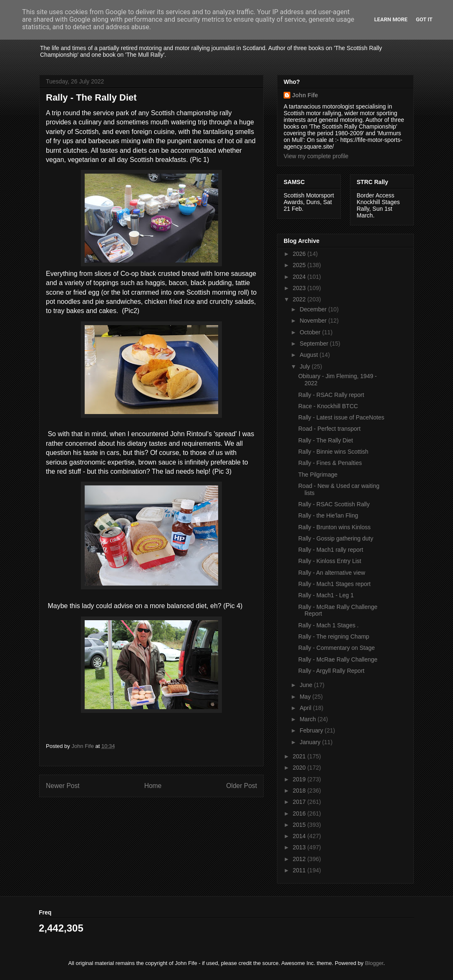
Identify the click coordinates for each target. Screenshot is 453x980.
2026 (300, 254)
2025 (300, 265)
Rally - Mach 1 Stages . (328, 625)
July (306, 366)
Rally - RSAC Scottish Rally (334, 504)
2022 (300, 299)
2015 (300, 825)
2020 (300, 768)
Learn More (391, 19)
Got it (424, 19)
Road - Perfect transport (329, 429)
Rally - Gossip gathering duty (336, 538)
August (309, 355)
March (308, 719)
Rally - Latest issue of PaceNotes (341, 417)
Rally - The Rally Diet (326, 440)
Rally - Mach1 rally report (331, 550)
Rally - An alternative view (332, 573)
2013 (300, 847)
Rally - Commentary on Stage (337, 648)
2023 (300, 288)
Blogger (374, 963)
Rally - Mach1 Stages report (335, 584)
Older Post (242, 786)
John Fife (305, 95)
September (315, 344)
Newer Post (63, 786)
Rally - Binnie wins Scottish (333, 452)
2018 (300, 791)
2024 (300, 277)
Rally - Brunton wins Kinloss (335, 527)
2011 (300, 870)
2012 (300, 859)
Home (153, 786)
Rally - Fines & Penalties (330, 463)
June (307, 685)
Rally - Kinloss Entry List (330, 561)
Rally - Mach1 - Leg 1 (326, 595)
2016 (300, 813)
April (306, 708)
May (306, 697)
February (312, 730)
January (311, 742)
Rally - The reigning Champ (334, 636)
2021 (300, 756)
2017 (300, 802)
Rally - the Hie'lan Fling (328, 515)
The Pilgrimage (318, 475)
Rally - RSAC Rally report (331, 395)
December (314, 309)
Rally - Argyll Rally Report (331, 671)
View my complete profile (316, 156)
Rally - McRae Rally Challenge (338, 659)
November (314, 321)
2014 (300, 836)
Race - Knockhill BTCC (328, 406)
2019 (300, 779)
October (311, 332)
